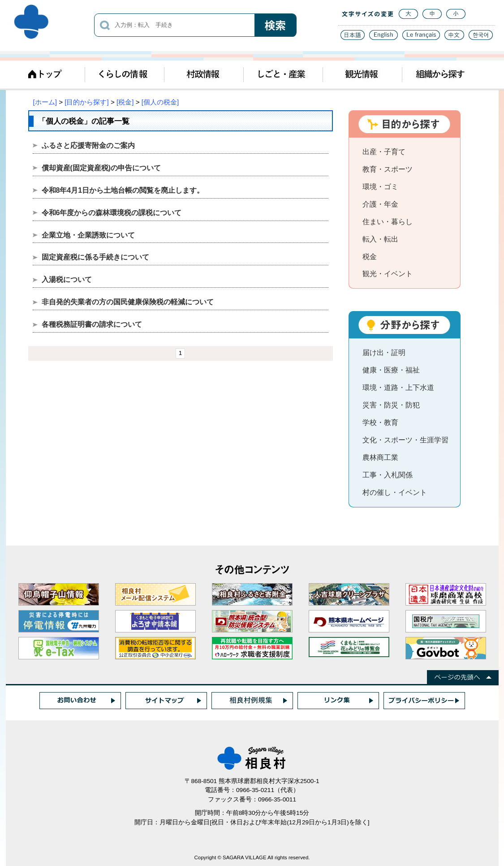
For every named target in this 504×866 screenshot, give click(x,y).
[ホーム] (45, 102)
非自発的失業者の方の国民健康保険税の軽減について (128, 302)
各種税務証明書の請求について (92, 324)
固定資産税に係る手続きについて (95, 257)
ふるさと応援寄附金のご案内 (88, 145)
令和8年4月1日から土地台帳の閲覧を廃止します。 (123, 190)
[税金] (125, 102)
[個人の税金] (160, 102)
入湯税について (67, 279)
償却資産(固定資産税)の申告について (101, 168)
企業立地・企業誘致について (88, 235)
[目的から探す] (86, 102)
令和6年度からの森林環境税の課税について (112, 213)
